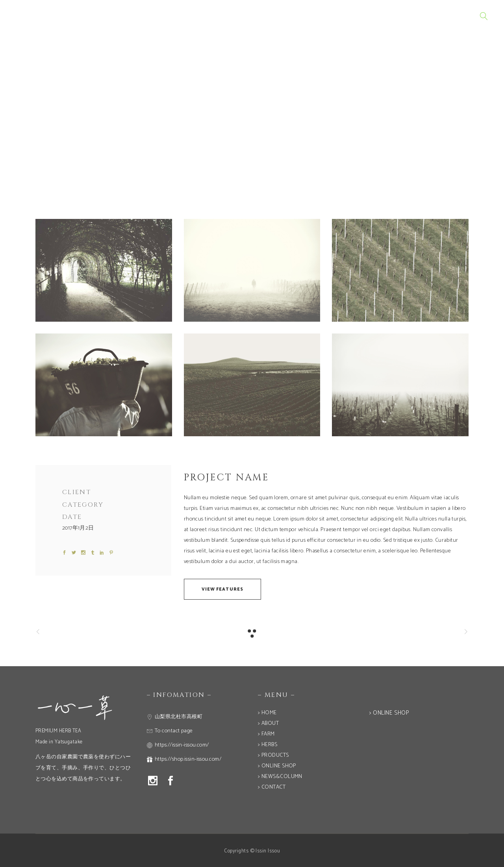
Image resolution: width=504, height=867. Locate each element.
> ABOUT (268, 723)
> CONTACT (272, 787)
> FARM (266, 734)
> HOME (267, 713)
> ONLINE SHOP (277, 766)
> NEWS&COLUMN (280, 777)
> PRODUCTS (273, 755)
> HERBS (268, 745)
